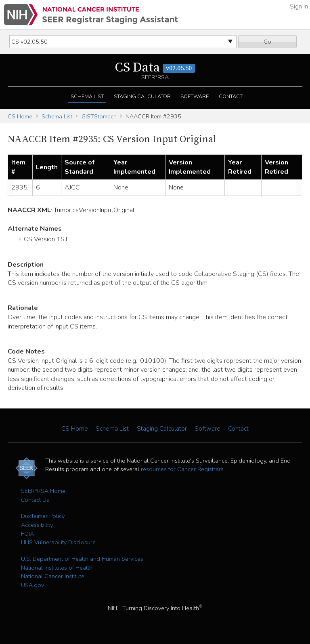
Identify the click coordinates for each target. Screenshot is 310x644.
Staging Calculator (142, 97)
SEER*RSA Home (43, 491)
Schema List (87, 97)
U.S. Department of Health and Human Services (82, 559)
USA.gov (32, 585)
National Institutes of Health (57, 568)
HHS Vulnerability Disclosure (58, 542)
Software (195, 97)
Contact (231, 97)
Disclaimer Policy (43, 516)
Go (267, 42)
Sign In (299, 6)
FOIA (27, 534)
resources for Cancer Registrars (182, 469)
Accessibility (37, 525)
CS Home (20, 116)
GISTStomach (99, 116)
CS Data (155, 68)
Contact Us (35, 500)
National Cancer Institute (53, 576)
